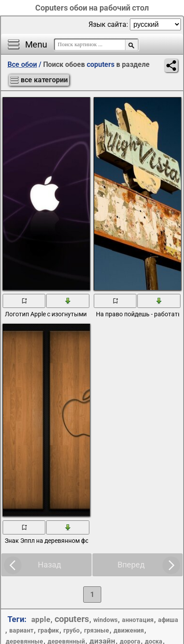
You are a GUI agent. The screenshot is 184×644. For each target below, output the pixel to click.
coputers (72, 619)
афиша (168, 620)
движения (129, 630)
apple (41, 619)
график (48, 630)
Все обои (22, 64)
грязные (97, 630)
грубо (72, 630)
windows (105, 620)
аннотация (138, 620)
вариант (21, 630)
